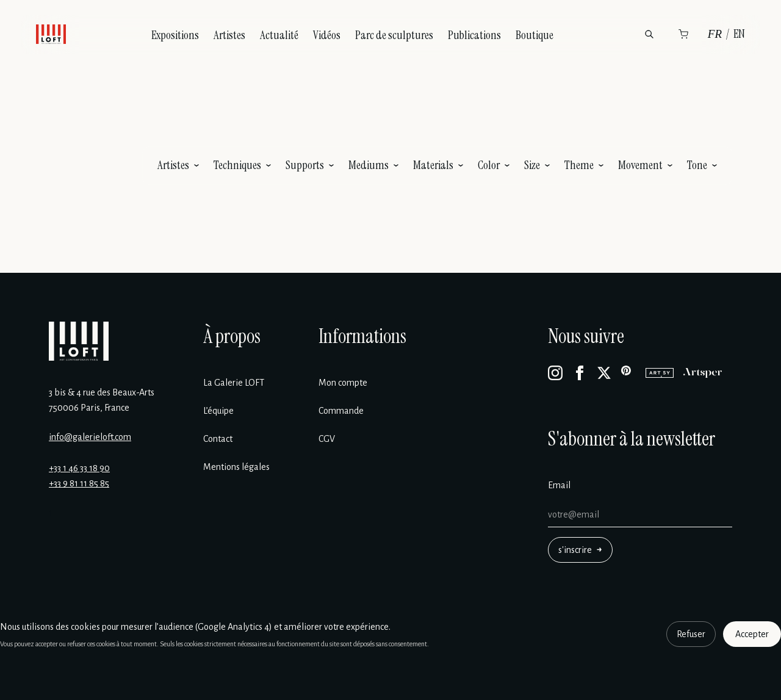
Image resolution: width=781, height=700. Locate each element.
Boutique (534, 35)
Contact (218, 439)
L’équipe (218, 411)
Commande (341, 411)
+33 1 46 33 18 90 (79, 468)
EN (739, 34)
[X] (604, 373)
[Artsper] (703, 373)
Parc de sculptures (394, 35)
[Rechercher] (649, 34)
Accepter (752, 634)
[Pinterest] (628, 373)
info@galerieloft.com (90, 437)
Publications (474, 35)
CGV (327, 439)
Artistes (229, 35)
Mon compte (343, 383)
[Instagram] (555, 373)
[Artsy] (660, 373)
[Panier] (683, 34)
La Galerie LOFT (234, 383)
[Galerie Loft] (79, 341)
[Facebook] (580, 373)
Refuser (691, 634)
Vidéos (327, 35)
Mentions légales (236, 467)
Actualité (279, 35)
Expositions (175, 35)
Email (559, 485)
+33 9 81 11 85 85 (79, 483)
